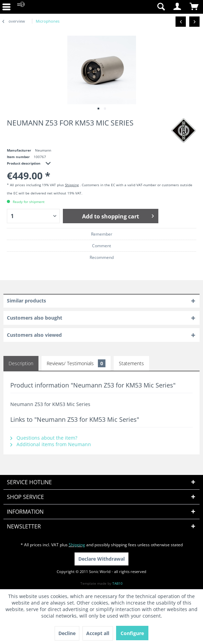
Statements (131, 363)
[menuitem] (127, 7)
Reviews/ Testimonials (76, 363)
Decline (67, 633)
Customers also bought (35, 318)
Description (21, 363)
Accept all (98, 633)
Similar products (26, 301)
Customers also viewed (34, 335)
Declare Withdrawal (101, 559)
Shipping (72, 185)
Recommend (102, 257)
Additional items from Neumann (51, 444)
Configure (132, 633)
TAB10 (117, 583)
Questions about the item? (44, 438)
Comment (101, 246)
